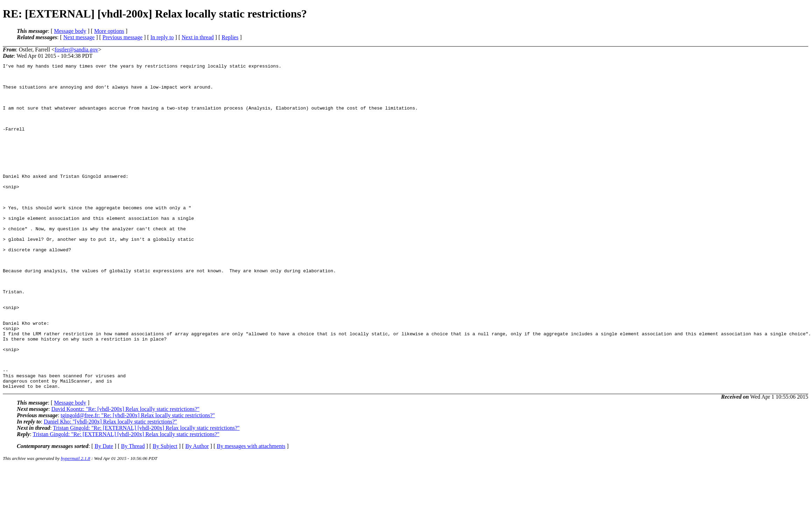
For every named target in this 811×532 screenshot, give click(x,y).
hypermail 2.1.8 (76, 523)
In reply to (162, 37)
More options (109, 31)
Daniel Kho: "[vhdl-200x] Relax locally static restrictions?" (110, 487)
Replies (230, 37)
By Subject (165, 511)
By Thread (133, 511)
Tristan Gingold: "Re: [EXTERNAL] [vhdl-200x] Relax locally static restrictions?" (146, 493)
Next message (79, 37)
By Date (104, 511)
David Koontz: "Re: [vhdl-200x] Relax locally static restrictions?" (125, 474)
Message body (70, 31)
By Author (197, 511)
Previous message (123, 37)
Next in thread (198, 37)
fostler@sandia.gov (76, 50)
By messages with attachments (251, 511)
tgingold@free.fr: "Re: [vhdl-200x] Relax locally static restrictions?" (138, 480)
